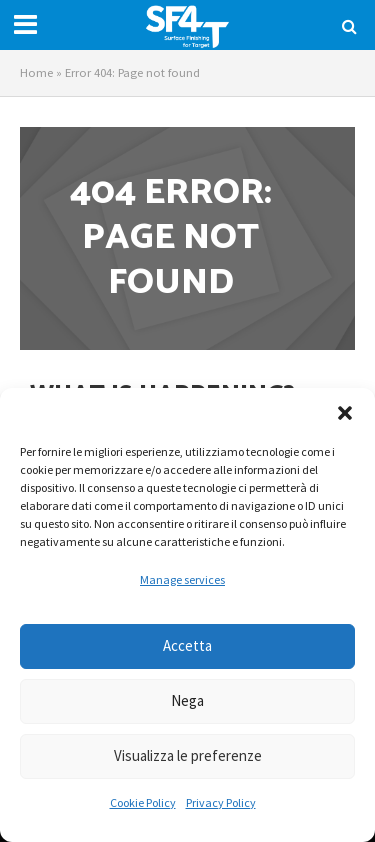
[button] (345, 413)
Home (36, 72)
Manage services (182, 579)
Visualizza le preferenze (188, 755)
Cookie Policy (143, 802)
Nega (187, 700)
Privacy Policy (221, 802)
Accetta (187, 645)
